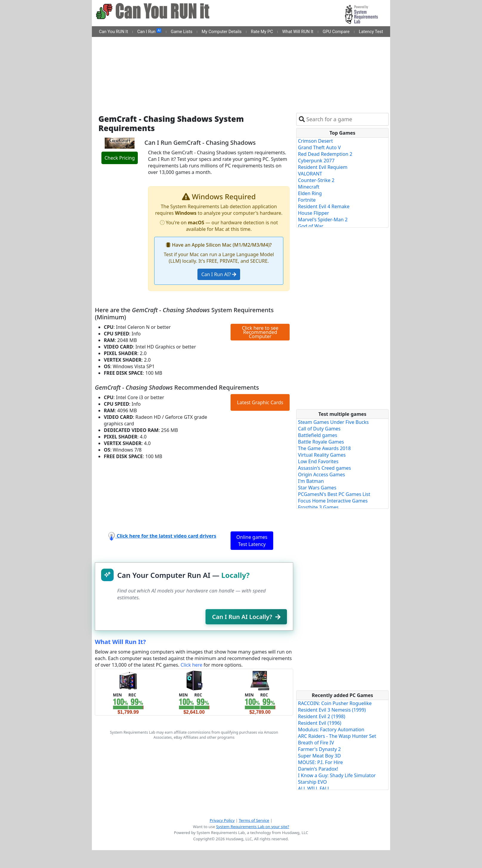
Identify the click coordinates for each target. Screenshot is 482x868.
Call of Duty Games (319, 429)
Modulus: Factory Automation (331, 729)
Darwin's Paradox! (318, 769)
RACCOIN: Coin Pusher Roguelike (335, 703)
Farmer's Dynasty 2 (319, 749)
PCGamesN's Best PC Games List (334, 494)
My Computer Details (222, 32)
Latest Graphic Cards (260, 402)
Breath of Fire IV (316, 743)
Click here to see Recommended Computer (260, 332)
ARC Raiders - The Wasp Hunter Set (337, 736)
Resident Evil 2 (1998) (322, 716)
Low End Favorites (318, 461)
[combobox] (346, 119)
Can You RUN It (113, 32)
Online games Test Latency (252, 541)
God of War (311, 226)
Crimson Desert (315, 141)
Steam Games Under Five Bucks (333, 422)
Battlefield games (318, 435)
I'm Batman (311, 481)
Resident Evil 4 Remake (324, 206)
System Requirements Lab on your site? (252, 827)
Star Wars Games (317, 488)
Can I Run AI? (219, 274)
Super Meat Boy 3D (319, 756)
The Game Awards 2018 (324, 448)
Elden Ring (310, 193)
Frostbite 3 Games (318, 507)
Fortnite (307, 200)
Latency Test (371, 32)
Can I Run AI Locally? (246, 617)
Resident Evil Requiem (323, 167)
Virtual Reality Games (322, 455)
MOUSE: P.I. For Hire (320, 762)
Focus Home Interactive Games (333, 501)
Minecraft (309, 187)
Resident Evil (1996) (320, 723)
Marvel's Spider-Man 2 (323, 220)
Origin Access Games (322, 475)
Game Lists (182, 32)
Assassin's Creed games (325, 468)
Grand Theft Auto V (319, 147)
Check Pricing (119, 158)
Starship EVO (312, 782)
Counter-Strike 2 (316, 180)
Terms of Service (254, 820)
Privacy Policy (222, 820)
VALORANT (310, 174)
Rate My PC (262, 32)
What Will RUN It (298, 32)
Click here (191, 665)
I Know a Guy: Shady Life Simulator (337, 775)
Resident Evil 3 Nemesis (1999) (332, 710)
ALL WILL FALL (314, 788)
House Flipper (313, 213)
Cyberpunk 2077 (316, 161)
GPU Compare (336, 32)
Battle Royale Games (321, 442)
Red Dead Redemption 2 (325, 154)
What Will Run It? (120, 642)
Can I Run (149, 31)
